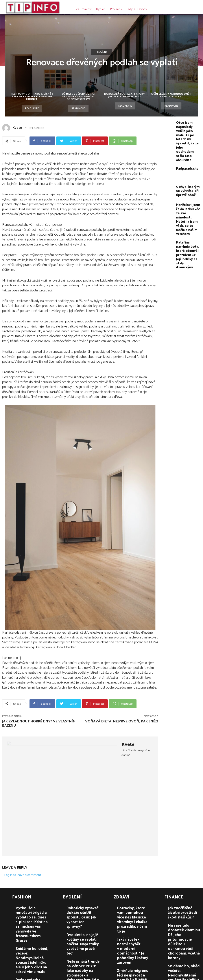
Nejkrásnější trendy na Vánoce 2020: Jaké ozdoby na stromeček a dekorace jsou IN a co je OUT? (82, 938)
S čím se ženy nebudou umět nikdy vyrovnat (171, 95)
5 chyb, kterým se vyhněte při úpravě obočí (187, 170)
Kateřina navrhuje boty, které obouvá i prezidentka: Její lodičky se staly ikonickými (188, 215)
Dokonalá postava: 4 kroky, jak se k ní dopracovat (125, 95)
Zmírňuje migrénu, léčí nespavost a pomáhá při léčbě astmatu (132, 937)
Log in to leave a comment (23, 875)
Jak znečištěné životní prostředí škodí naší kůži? (183, 905)
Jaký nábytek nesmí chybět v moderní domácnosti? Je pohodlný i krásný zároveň (133, 923)
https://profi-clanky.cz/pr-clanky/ (136, 753)
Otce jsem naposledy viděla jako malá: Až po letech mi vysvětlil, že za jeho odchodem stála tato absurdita (188, 132)
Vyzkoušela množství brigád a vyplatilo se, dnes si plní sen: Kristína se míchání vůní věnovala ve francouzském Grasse (32, 910)
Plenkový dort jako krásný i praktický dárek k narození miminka (32, 97)
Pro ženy (102, 52)
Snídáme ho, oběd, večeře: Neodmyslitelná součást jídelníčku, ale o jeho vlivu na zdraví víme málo (31, 927)
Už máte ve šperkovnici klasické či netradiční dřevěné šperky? (78, 97)
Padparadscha (185, 149)
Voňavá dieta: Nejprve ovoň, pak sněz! (122, 721)
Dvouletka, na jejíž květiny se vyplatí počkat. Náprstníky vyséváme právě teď (83, 922)
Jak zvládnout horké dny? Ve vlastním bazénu (39, 724)
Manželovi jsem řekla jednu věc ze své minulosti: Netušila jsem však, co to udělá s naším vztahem (188, 193)
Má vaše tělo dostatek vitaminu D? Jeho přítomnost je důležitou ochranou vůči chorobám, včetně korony (183, 924)
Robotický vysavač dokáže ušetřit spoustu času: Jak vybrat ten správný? (82, 907)
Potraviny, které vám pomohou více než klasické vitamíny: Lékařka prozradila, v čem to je (134, 908)
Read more (32, 108)
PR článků (64, 977)
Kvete (17, 128)
